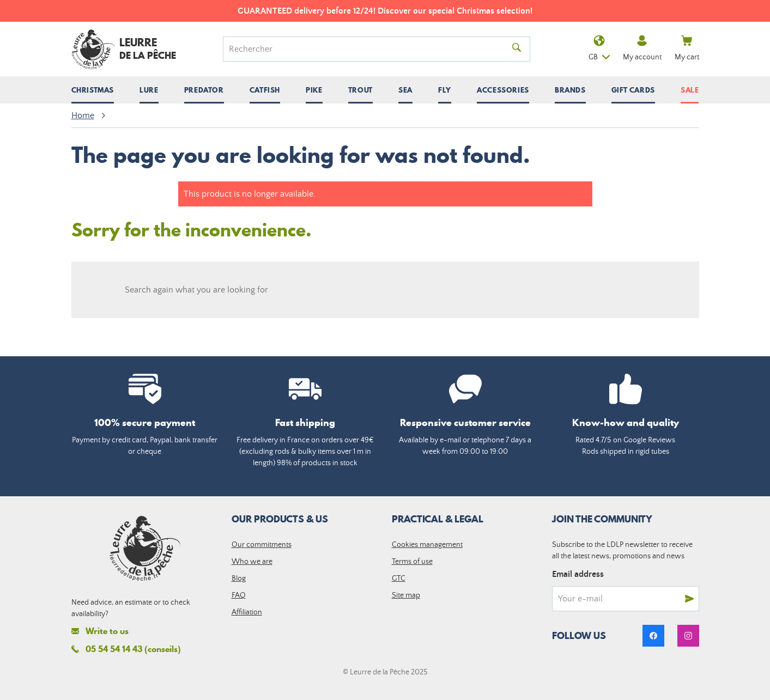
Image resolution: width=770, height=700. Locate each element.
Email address (578, 574)
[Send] (689, 599)
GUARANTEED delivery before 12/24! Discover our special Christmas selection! (385, 11)
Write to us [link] (100, 631)
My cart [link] (687, 48)
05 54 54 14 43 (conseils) (126, 649)
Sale (690, 90)
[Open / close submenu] (93, 90)
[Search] (369, 49)
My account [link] (642, 48)
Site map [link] (406, 595)
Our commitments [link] (262, 545)
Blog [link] (239, 579)
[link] (653, 636)
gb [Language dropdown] (599, 49)
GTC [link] (399, 579)
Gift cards (633, 90)
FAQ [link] (239, 595)
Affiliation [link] (247, 612)
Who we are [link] (252, 562)
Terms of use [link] (412, 562)
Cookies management (427, 545)
